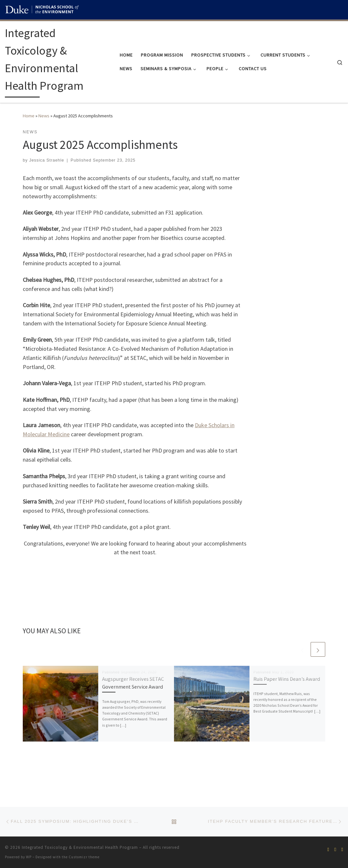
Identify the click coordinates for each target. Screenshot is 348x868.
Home (29, 116)
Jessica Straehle (47, 160)
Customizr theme (84, 857)
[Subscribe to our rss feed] (335, 849)
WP (29, 857)
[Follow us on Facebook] (328, 849)
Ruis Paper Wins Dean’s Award (287, 679)
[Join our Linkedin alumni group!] (342, 849)
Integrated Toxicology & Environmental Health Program (80, 847)
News (44, 116)
